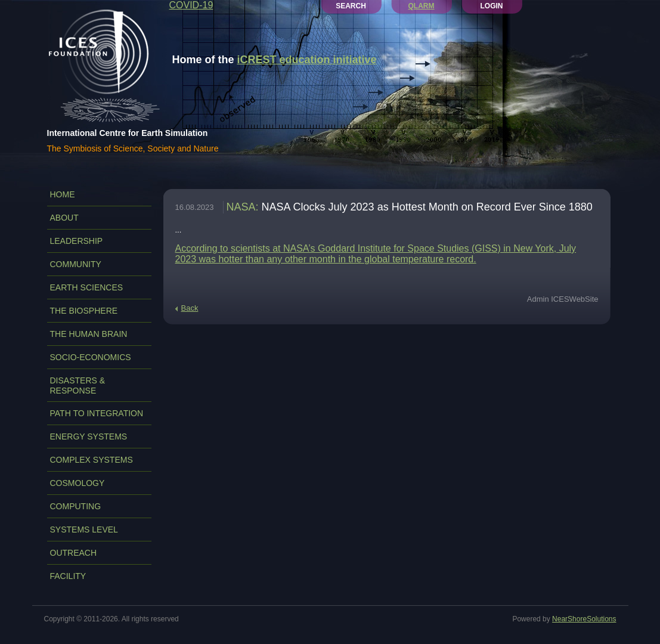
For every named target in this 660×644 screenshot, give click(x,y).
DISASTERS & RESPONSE (78, 386)
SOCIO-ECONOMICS (91, 357)
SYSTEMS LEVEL (84, 530)
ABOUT (64, 218)
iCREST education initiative (307, 60)
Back (190, 308)
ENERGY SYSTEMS (89, 436)
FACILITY (68, 576)
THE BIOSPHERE (84, 311)
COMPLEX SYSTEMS (92, 460)
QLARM (422, 6)
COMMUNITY (76, 264)
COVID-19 (191, 5)
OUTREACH (74, 553)
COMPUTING (76, 506)
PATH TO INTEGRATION (97, 413)
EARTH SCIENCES (87, 287)
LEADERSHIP (77, 241)
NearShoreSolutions (584, 619)
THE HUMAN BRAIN (89, 334)
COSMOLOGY (78, 483)
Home (63, 194)
